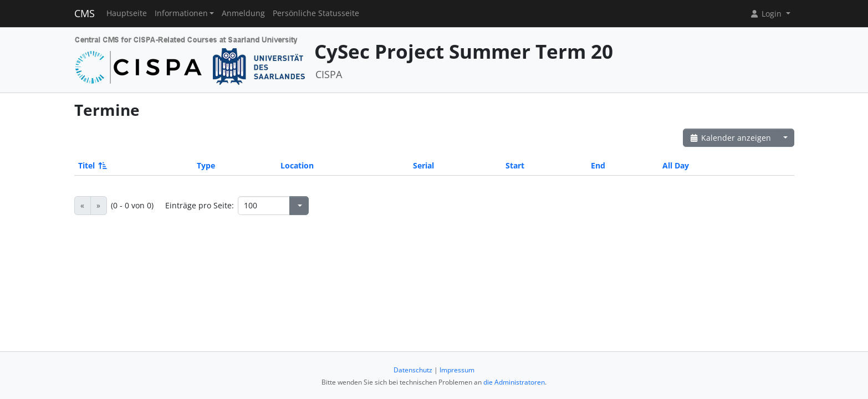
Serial (423, 165)
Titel (92, 165)
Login (767, 14)
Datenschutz (413, 370)
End (598, 165)
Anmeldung (243, 13)
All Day (676, 165)
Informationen (181, 13)
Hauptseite (127, 13)
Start (515, 165)
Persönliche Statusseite (316, 13)
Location (297, 165)
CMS (85, 13)
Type (206, 165)
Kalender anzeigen (731, 138)
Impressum (457, 370)
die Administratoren (514, 382)
